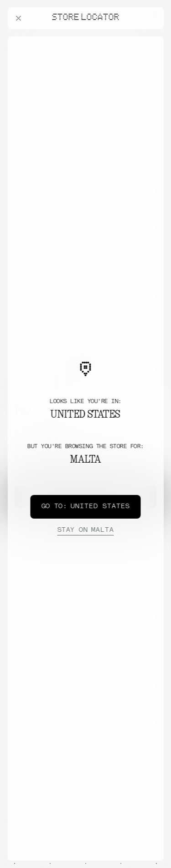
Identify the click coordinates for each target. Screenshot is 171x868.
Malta (85, 530)
